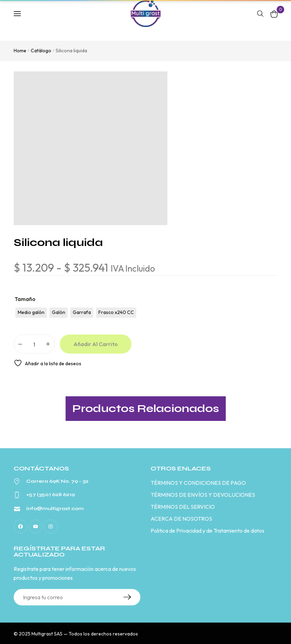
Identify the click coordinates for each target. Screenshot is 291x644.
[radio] (31, 313)
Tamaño (25, 299)
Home (20, 51)
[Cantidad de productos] (34, 344)
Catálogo (41, 51)
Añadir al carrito (96, 344)
